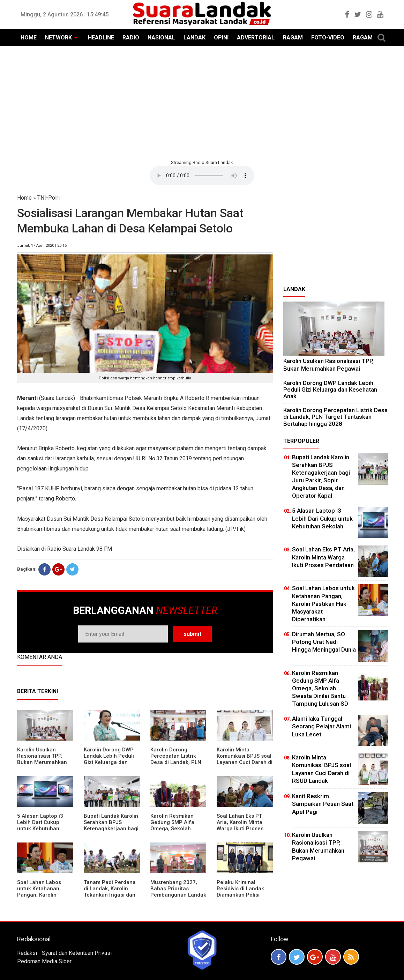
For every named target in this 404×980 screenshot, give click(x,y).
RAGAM (293, 38)
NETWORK (58, 38)
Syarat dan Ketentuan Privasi (77, 953)
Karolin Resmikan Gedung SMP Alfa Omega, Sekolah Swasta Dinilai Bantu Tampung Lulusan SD (176, 829)
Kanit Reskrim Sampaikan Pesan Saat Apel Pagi (323, 804)
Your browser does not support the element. (202, 176)
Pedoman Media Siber (44, 961)
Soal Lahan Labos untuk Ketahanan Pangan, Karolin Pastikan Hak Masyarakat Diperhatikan (39, 898)
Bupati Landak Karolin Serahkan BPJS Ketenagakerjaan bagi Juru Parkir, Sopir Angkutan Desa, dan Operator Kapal (111, 832)
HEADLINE (101, 38)
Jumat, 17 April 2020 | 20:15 (42, 246)
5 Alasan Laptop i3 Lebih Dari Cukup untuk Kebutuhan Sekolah (40, 825)
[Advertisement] (202, 102)
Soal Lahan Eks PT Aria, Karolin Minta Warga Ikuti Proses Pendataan (240, 825)
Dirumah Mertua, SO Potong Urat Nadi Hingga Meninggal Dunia (324, 642)
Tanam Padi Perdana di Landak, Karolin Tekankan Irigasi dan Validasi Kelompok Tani (110, 895)
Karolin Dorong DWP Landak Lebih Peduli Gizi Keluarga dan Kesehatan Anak (109, 759)
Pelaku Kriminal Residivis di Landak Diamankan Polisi (240, 889)
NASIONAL (161, 38)
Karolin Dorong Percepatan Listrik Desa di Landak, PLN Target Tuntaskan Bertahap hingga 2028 (178, 762)
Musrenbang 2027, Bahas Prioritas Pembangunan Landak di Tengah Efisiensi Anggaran (178, 895)
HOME (29, 38)
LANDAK (194, 38)
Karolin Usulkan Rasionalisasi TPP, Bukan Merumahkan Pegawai (42, 759)
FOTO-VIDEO (328, 38)
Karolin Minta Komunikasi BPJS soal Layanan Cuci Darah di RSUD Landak (245, 759)
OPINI (221, 38)
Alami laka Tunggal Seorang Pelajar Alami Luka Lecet (321, 726)
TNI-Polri (48, 198)
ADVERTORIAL (256, 38)
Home (24, 198)
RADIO (131, 38)
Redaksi (27, 953)
